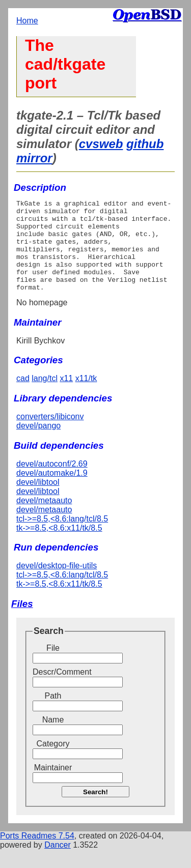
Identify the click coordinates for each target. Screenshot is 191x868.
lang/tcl (45, 397)
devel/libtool (38, 500)
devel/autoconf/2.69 (52, 482)
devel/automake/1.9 (52, 491)
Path (53, 714)
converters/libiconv (50, 435)
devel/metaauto (44, 519)
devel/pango (38, 444)
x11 (66, 397)
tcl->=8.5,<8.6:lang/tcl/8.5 (62, 537)
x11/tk (86, 397)
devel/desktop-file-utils (57, 584)
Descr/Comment (53, 690)
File (53, 666)
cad (23, 397)
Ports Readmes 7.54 (37, 854)
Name (53, 738)
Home (27, 21)
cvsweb (101, 144)
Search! (95, 810)
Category (53, 762)
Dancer (58, 863)
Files (22, 622)
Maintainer (53, 786)
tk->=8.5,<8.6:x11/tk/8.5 (59, 546)
